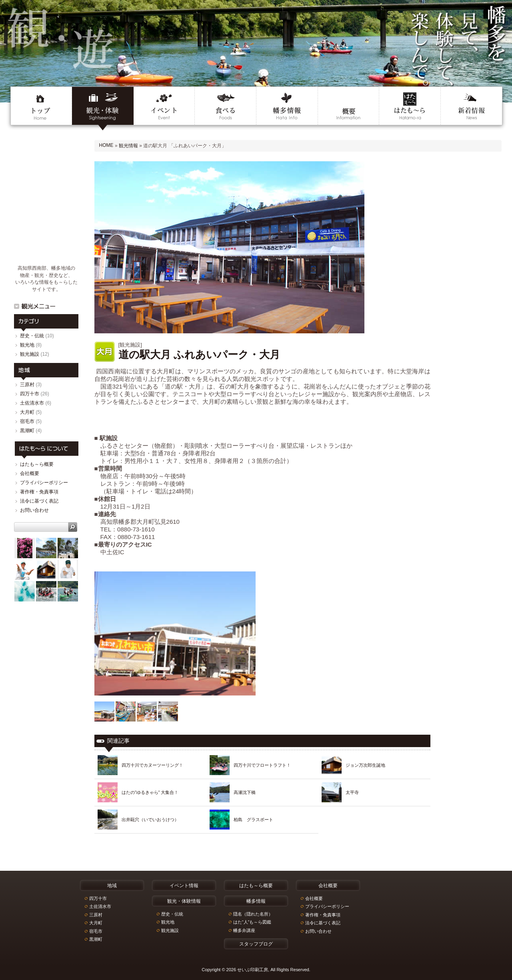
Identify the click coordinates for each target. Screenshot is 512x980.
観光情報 (128, 146)
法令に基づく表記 (39, 501)
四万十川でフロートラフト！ (262, 765)
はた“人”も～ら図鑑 (252, 922)
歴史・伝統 (32, 336)
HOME (106, 145)
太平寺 (352, 792)
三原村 (27, 385)
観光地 (27, 345)
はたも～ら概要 (37, 464)
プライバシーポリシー (44, 483)
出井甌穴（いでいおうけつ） (150, 820)
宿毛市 (27, 421)
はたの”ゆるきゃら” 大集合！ (150, 792)
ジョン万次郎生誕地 (365, 765)
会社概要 (30, 473)
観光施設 (30, 354)
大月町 (27, 412)
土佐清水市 (32, 403)
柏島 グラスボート (253, 820)
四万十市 (30, 394)
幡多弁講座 (244, 930)
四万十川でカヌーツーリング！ (152, 765)
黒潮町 (27, 431)
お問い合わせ (34, 510)
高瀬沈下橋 (245, 792)
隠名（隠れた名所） (253, 914)
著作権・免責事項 (39, 492)
